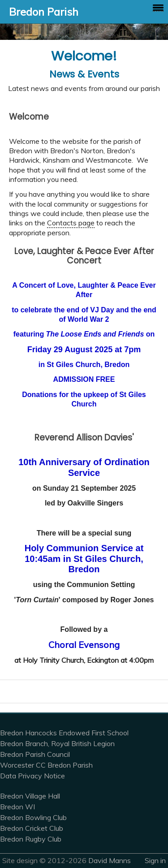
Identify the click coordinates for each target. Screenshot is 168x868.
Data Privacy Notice (32, 776)
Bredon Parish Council (35, 754)
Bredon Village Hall (30, 796)
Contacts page (71, 223)
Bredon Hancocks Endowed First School (64, 733)
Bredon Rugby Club (31, 839)
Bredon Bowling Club (33, 817)
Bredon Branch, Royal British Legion (57, 743)
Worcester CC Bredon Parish (46, 765)
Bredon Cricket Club (32, 828)
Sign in (155, 860)
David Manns (110, 860)
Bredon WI (17, 807)
